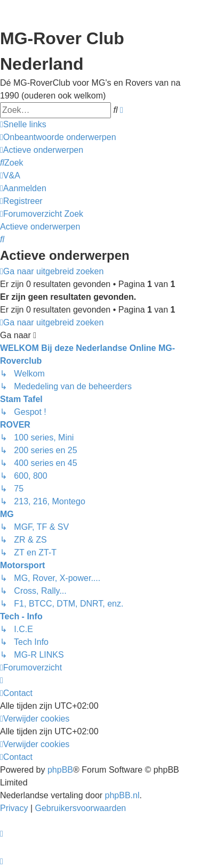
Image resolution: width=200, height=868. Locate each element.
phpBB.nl (122, 795)
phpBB (60, 770)
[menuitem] (58, 137)
